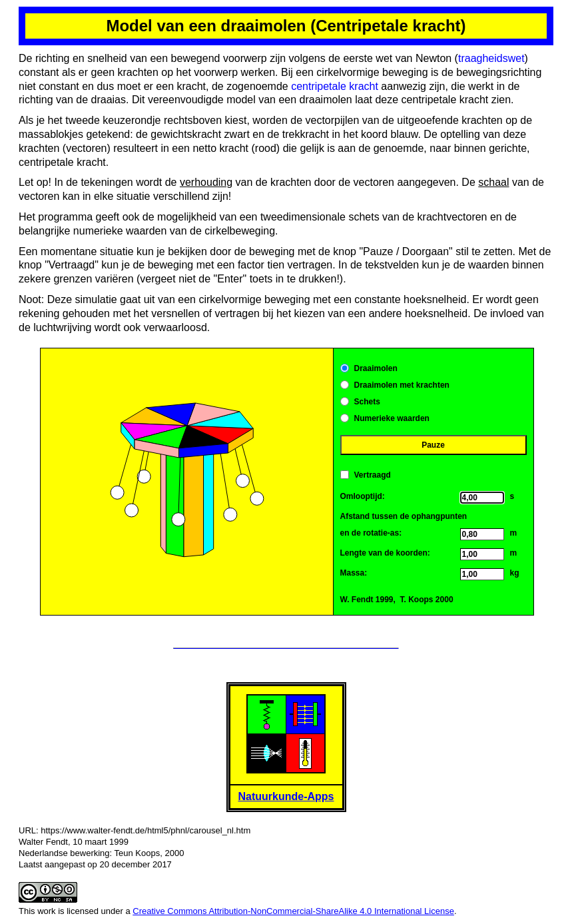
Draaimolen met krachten (402, 385)
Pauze (433, 445)
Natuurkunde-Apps (286, 796)
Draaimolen (376, 368)
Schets (367, 402)
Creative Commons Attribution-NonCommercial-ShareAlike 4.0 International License (293, 911)
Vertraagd (373, 475)
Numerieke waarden (392, 418)
